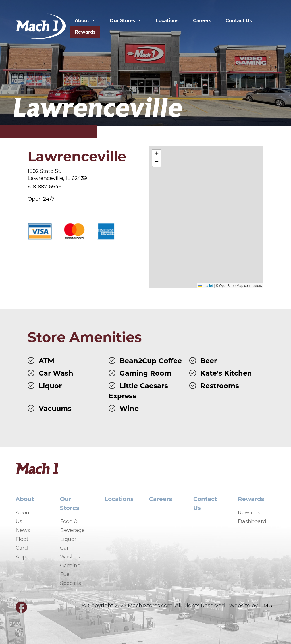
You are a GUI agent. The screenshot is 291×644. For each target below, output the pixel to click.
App (21, 556)
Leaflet (206, 286)
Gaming (70, 565)
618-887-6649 (45, 186)
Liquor (68, 539)
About (85, 20)
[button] (157, 154)
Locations (167, 20)
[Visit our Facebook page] (21, 610)
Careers (202, 20)
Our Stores (126, 20)
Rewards (85, 32)
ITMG (266, 605)
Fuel (66, 574)
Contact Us (239, 20)
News (23, 530)
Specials (70, 583)
